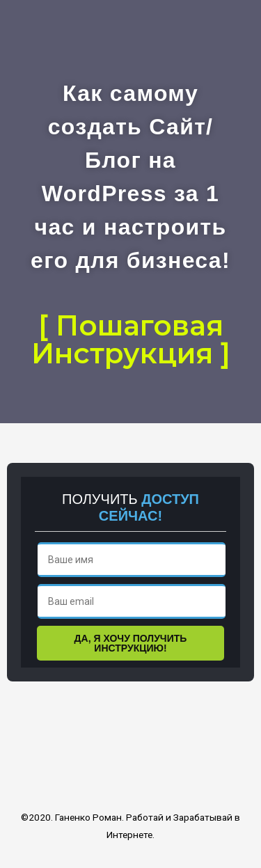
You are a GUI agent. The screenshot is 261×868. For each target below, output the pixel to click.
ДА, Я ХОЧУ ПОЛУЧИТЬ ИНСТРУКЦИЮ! (131, 643)
